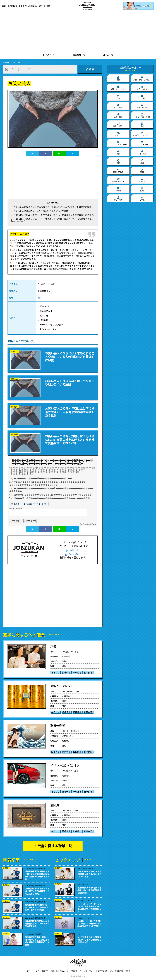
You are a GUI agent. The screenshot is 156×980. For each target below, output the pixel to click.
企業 (142, 189)
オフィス (142, 180)
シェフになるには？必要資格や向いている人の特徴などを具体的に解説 (89, 940)
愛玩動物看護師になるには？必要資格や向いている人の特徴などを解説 (37, 923)
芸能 (40, 298)
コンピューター (142, 143)
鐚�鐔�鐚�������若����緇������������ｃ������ (53, 495)
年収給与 (77, 672)
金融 (142, 162)
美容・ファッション (118, 88)
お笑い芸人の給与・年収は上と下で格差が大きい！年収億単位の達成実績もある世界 (54, 215)
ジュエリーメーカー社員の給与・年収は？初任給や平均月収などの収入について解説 (89, 923)
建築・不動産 (118, 171)
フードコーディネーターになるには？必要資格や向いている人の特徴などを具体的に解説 (89, 908)
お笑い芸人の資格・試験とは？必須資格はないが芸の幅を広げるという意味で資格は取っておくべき (52, 220)
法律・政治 (142, 152)
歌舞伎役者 (58, 725)
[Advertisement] (78, 32)
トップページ (49, 55)
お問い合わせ (103, 971)
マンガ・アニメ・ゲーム (142, 134)
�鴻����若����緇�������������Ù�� (43, 479)
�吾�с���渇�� (89, 524)
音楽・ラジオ (118, 125)
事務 (142, 171)
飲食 (118, 97)
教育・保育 (142, 97)
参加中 (128, 971)
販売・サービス (118, 180)
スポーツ (118, 134)
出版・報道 (118, 115)
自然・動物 (118, 106)
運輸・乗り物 (142, 106)
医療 (118, 79)
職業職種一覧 (79, 55)
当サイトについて (42, 971)
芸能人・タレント (62, 686)
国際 (118, 162)
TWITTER (72, 550)
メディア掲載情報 (117, 971)
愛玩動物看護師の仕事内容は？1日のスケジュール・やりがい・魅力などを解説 (38, 907)
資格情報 (66, 672)
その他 (142, 198)
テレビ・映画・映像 (142, 115)
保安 (118, 152)
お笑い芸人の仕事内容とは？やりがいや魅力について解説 (41, 211)
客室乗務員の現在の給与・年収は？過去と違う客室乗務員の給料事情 (89, 890)
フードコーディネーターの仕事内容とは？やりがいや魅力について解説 (89, 874)
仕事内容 (88, 672)
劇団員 (55, 805)
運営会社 (74, 971)
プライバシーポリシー (88, 971)
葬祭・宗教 (118, 198)
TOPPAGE (7, 62)
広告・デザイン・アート (118, 143)
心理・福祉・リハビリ (142, 79)
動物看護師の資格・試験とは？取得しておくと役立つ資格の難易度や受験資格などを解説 (37, 941)
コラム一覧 (108, 55)
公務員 (118, 189)
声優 (53, 646)
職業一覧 (54, 971)
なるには (55, 672)
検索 (90, 69)
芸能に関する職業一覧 (55, 846)
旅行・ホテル (142, 88)
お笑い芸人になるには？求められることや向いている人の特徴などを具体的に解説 (52, 207)
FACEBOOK (72, 554)
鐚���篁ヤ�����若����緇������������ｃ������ (52, 498)
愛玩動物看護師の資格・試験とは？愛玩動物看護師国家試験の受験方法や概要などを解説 (37, 875)
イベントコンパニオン (65, 765)
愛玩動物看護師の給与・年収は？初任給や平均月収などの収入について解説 (37, 891)
